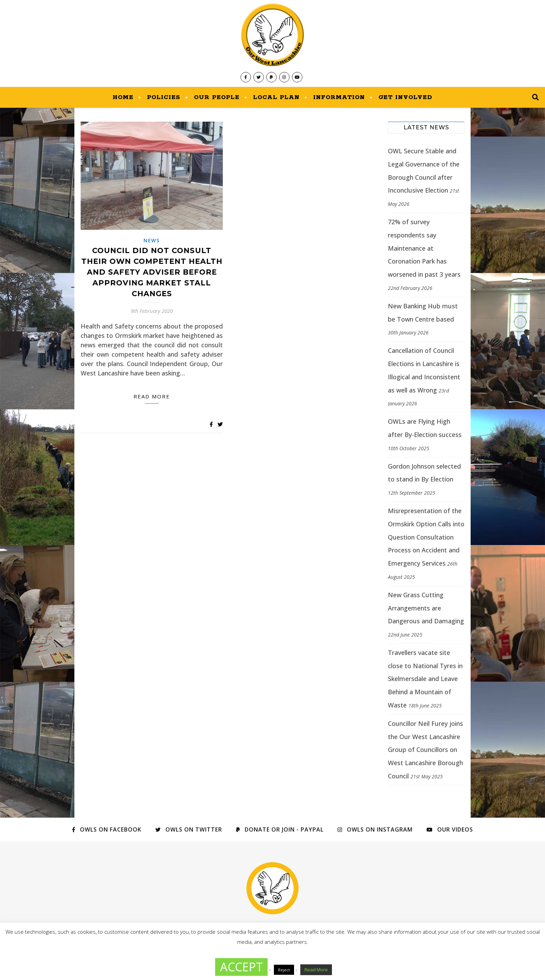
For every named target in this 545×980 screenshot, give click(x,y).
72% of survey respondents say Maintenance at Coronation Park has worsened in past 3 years (424, 248)
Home (123, 97)
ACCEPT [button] (241, 967)
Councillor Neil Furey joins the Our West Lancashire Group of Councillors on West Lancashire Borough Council (425, 750)
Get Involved (405, 97)
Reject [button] (284, 970)
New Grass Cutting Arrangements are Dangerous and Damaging (426, 608)
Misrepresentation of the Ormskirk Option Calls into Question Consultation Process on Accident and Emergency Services (426, 537)
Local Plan (276, 97)
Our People (217, 97)
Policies (164, 97)
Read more (152, 396)
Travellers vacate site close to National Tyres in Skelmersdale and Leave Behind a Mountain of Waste (425, 679)
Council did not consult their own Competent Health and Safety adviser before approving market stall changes (152, 272)
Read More (316, 970)
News (152, 240)
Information (339, 97)
